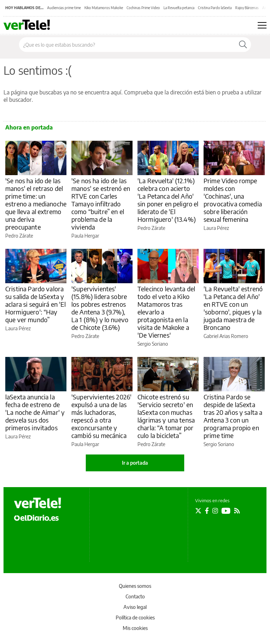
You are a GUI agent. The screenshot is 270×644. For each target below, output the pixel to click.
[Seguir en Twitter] (198, 511)
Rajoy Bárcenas (247, 8)
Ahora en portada (29, 127)
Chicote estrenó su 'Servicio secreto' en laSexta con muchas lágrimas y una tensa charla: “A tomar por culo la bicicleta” (166, 416)
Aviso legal (135, 607)
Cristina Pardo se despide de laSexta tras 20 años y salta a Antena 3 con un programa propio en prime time (233, 416)
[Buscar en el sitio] (127, 45)
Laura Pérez (216, 228)
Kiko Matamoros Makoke (104, 8)
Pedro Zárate (19, 236)
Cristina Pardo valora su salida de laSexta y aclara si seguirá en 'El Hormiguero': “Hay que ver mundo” (36, 304)
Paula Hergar (85, 236)
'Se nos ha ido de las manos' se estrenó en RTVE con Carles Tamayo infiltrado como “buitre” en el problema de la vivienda (101, 204)
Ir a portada (135, 463)
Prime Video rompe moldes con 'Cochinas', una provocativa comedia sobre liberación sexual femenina (233, 200)
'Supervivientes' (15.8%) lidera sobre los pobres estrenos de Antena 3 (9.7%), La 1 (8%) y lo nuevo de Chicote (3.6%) (100, 308)
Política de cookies (135, 618)
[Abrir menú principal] (262, 25)
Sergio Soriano (153, 344)
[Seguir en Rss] (237, 511)
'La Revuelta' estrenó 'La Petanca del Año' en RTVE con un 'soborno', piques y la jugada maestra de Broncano (233, 308)
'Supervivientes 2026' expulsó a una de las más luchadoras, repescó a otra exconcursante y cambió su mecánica (101, 416)
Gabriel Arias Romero (226, 336)
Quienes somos (135, 586)
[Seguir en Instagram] (215, 511)
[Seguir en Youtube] (226, 511)
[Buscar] (243, 45)
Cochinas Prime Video (143, 8)
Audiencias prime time (64, 8)
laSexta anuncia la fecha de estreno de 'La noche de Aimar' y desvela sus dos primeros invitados (35, 412)
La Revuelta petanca (179, 8)
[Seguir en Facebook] (207, 511)
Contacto (135, 596)
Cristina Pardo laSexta (215, 8)
